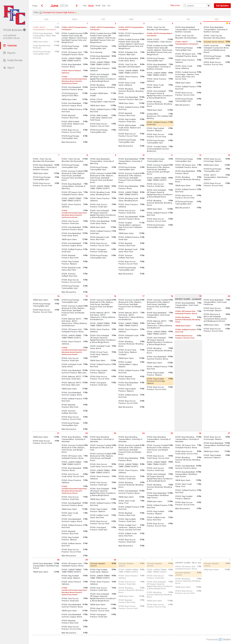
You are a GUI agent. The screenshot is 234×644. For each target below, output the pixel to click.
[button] (59, 6)
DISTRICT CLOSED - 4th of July (188, 563)
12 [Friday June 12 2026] (200, 155)
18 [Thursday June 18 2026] (172, 296)
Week (98, 6)
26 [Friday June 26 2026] (200, 433)
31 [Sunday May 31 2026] (58, 23)
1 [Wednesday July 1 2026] (144, 560)
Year (85, 6)
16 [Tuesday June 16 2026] (115, 296)
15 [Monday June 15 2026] (87, 296)
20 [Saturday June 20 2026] (229, 296)
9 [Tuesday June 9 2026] (115, 155)
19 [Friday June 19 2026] (200, 296)
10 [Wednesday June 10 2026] (143, 155)
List (109, 6)
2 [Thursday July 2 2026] (172, 560)
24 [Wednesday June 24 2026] (143, 433)
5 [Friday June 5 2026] (201, 23)
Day (104, 6)
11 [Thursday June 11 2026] (172, 155)
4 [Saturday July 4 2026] (229, 560)
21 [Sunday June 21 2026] (58, 433)
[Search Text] (197, 6)
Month (91, 6)
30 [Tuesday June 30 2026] (115, 560)
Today (35, 6)
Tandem (226, 639)
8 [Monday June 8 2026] (87, 155)
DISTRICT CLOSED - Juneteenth (188, 299)
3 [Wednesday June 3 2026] (144, 23)
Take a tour (175, 5)
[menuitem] (85, 6)
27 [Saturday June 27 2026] (229, 433)
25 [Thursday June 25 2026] (172, 433)
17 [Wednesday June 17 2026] (143, 296)
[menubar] (96, 6)
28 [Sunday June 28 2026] (58, 560)
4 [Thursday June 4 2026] (172, 23)
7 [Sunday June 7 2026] (59, 155)
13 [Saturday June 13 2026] (229, 155)
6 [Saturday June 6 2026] (228, 23)
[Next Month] (77, 6)
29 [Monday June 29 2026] (87, 560)
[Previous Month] (42, 6)
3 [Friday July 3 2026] (201, 560)
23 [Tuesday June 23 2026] (115, 433)
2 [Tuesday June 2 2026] (115, 23)
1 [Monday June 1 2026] (87, 23)
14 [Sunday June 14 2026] (58, 296)
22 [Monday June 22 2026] (87, 433)
